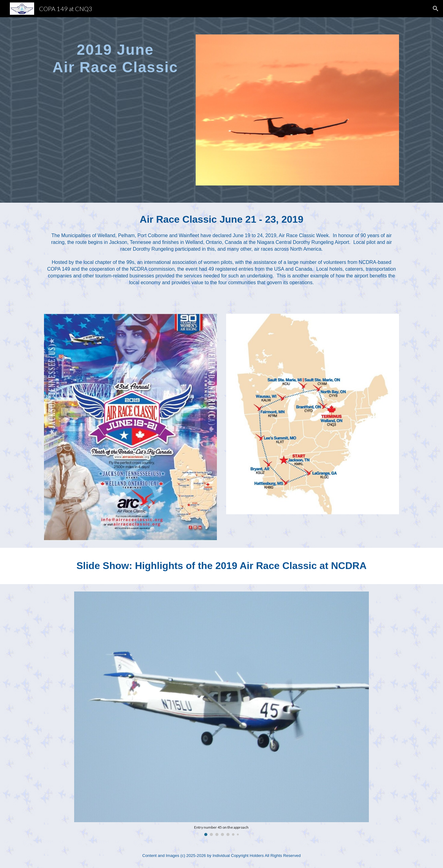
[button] (436, 9)
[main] (115, 54)
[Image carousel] (221, 714)
